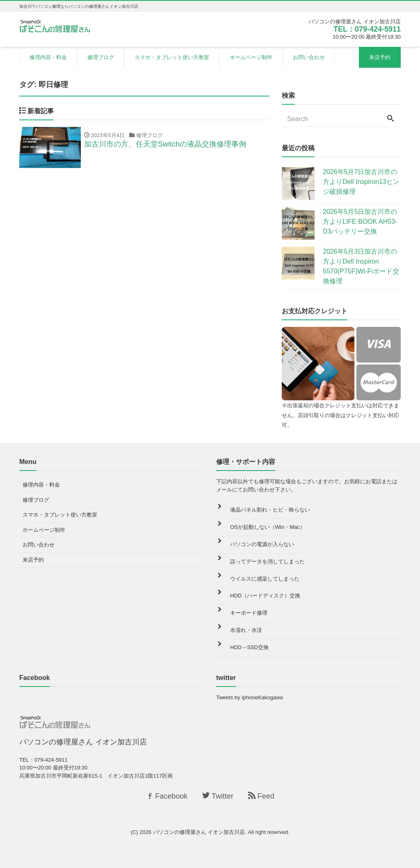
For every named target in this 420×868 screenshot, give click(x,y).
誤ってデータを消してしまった (267, 561)
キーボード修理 (249, 613)
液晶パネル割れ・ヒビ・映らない (270, 510)
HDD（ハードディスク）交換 (265, 596)
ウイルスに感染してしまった (265, 579)
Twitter (218, 796)
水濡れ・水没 (246, 630)
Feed (261, 796)
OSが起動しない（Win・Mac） (268, 527)
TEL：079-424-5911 (367, 29)
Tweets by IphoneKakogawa (250, 697)
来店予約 (380, 57)
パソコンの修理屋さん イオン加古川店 (199, 832)
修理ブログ (101, 57)
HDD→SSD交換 (249, 647)
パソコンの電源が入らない (262, 544)
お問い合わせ (309, 57)
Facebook (167, 796)
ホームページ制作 (251, 57)
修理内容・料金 (48, 57)
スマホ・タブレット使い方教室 (172, 57)
